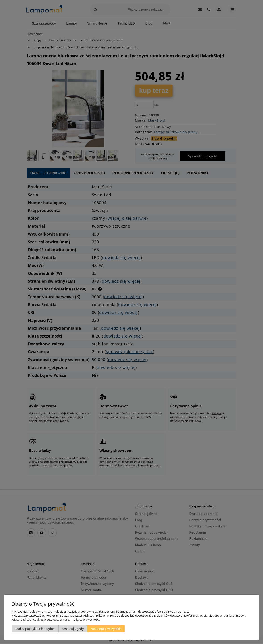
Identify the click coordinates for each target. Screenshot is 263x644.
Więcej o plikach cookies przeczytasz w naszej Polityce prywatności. (56, 619)
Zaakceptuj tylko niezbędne (35, 629)
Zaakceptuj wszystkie (106, 629)
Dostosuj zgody (72, 629)
